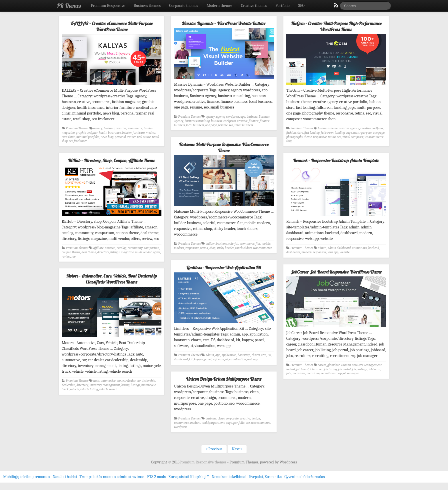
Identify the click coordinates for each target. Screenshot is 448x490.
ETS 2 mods (156, 477)
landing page (343, 133)
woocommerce (263, 248)
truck (65, 389)
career (322, 365)
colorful (233, 244)
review (66, 257)
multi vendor (144, 252)
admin (322, 248)
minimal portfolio (88, 137)
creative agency (349, 128)
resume (223, 125)
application (229, 355)
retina (332, 137)
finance (254, 121)
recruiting (313, 373)
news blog (107, 137)
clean (221, 418)
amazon (110, 248)
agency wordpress (228, 117)
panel (208, 359)
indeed (291, 369)
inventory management (105, 385)
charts (256, 355)
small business (244, 125)
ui (227, 359)
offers (157, 252)
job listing (330, 369)
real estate (144, 137)
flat (258, 244)
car (119, 381)
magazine (127, 252)
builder (210, 244)
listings (115, 252)
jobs (289, 373)
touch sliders (244, 248)
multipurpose (210, 423)
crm (264, 355)
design (256, 418)
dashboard (293, 252)
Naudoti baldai (65, 477)
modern (179, 248)
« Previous (214, 449)
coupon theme (71, 252)
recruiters (299, 373)
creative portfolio (372, 128)
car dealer (129, 381)
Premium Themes (77, 128)
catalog (121, 248)
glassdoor (334, 365)
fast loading (312, 133)
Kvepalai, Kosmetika (266, 477)
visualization (238, 359)
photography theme (299, 137)
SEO (301, 6)
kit (191, 359)
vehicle (74, 389)
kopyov (198, 359)
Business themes (147, 6)
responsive (320, 137)
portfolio (239, 423)
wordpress (181, 427)
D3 (269, 355)
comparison (152, 248)
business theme (328, 128)
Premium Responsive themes (203, 462)
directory (103, 252)
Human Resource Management (361, 365)
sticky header (225, 248)
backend (374, 248)
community (135, 248)
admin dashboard (339, 248)
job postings (360, 369)
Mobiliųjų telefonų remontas (27, 477)
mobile (266, 244)
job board (302, 369)
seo (231, 125)
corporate (232, 418)
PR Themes (69, 6)
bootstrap (244, 355)
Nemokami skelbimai (229, 477)
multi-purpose (362, 133)
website (345, 252)
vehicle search (108, 389)
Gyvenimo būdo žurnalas (305, 477)
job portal (344, 369)
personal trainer (125, 137)
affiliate (99, 248)
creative (121, 128)
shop (212, 248)
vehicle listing (89, 389)
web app (333, 252)
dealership (68, 385)
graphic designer (87, 133)
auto (96, 381)
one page (211, 125)
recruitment (329, 373)
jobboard (374, 369)
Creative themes (254, 6)
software (218, 359)
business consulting (197, 121)
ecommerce (135, 128)
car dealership (146, 381)
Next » (237, 449)
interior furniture (133, 133)
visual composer (353, 137)
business (109, 128)
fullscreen (327, 133)
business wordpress (224, 121)
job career (316, 369)
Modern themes (220, 6)
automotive (108, 381)
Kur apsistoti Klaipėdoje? (189, 477)
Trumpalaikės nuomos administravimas (112, 477)
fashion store (295, 133)
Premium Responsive (108, 6)
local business (195, 125)
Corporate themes (184, 6)
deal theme (89, 252)
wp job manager (349, 373)
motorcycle (149, 385)
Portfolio (282, 6)
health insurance (110, 133)
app (243, 117)
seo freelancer (78, 141)
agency (98, 128)
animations (359, 248)
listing (125, 385)
